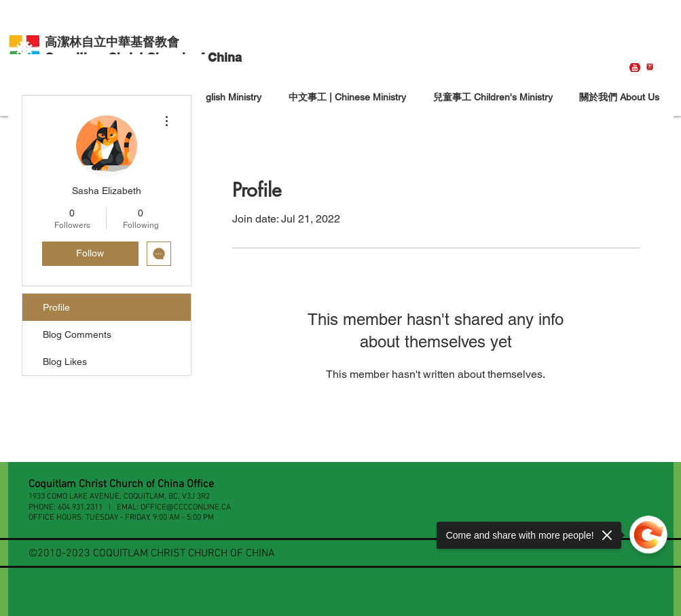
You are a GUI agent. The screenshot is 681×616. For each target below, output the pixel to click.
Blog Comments (77, 334)
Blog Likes (65, 362)
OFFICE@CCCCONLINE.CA (186, 507)
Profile (56, 307)
